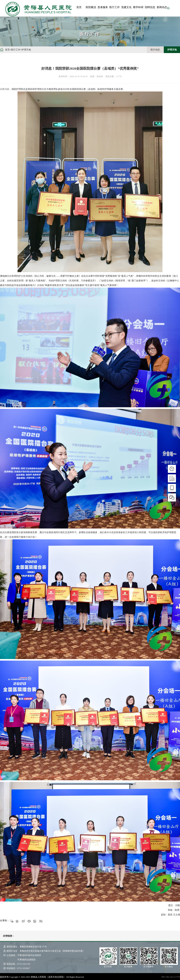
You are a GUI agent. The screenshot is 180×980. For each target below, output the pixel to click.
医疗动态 (155, 50)
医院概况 (91, 7)
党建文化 (126, 7)
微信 (11, 921)
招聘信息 (150, 7)
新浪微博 (23, 921)
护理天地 (26, 50)
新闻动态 (162, 7)
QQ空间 (17, 921)
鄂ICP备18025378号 (171, 977)
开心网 (35, 921)
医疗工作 (114, 7)
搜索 (168, 8)
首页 (79, 7)
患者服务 (103, 7)
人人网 (29, 921)
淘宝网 (40, 921)
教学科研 (138, 7)
